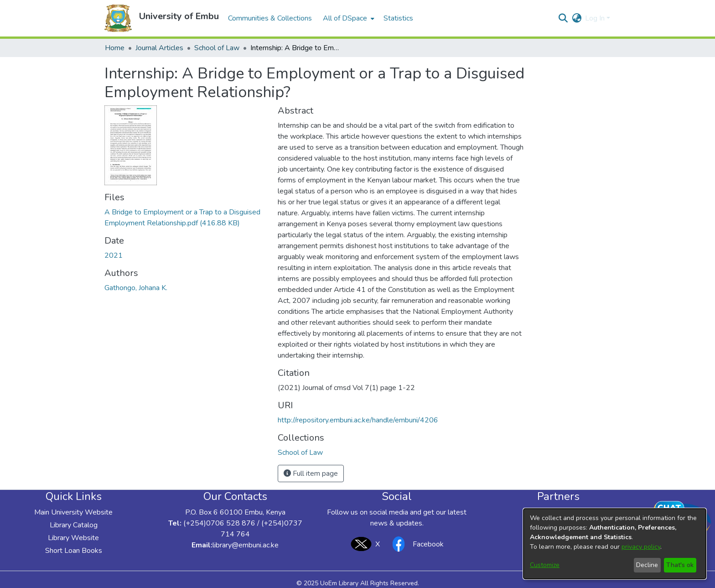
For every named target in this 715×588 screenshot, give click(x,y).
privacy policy (641, 547)
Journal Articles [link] (159, 48)
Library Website (73, 538)
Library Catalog (74, 525)
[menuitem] (348, 18)
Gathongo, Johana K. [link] (136, 288)
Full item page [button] (311, 474)
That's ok (680, 565)
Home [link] (115, 48)
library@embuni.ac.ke (246, 545)
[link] (300, 453)
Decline (647, 565)
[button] (118, 18)
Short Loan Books (74, 551)
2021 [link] (114, 255)
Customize (545, 565)
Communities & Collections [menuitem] (270, 18)
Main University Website (73, 512)
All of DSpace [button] (345, 18)
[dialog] (615, 544)
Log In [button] (596, 18)
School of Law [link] (217, 48)
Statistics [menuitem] (398, 18)
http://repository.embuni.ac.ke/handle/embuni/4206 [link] (358, 420)
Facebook (415, 544)
